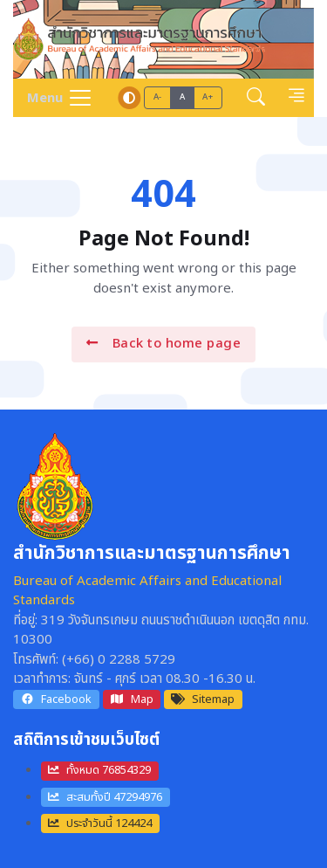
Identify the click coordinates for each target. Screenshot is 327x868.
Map (132, 699)
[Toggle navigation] (53, 98)
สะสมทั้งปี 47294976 (105, 797)
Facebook (56, 699)
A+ (208, 97)
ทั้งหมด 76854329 (99, 770)
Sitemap (203, 699)
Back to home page (163, 344)
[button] (256, 97)
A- (158, 97)
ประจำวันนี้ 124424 (100, 823)
